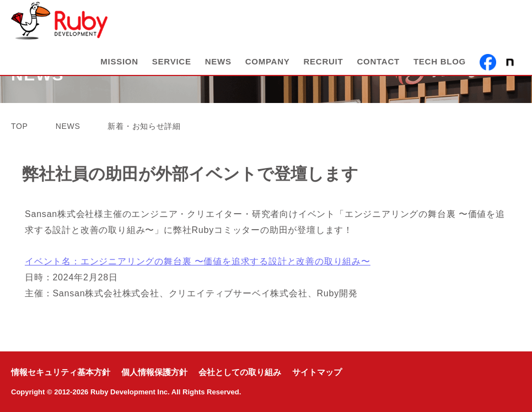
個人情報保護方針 (154, 372)
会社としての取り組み (240, 372)
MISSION (119, 67)
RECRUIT (324, 67)
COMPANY (268, 67)
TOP (20, 126)
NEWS (218, 67)
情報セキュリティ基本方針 (61, 372)
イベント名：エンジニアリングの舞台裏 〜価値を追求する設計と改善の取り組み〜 (198, 261)
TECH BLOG (440, 67)
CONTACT (378, 67)
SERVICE (172, 67)
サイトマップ (317, 372)
